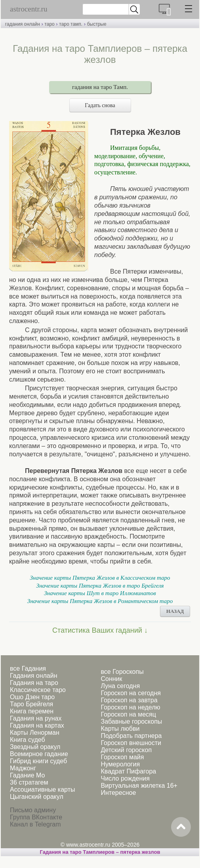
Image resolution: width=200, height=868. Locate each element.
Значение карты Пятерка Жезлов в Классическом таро (100, 578)
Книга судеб (28, 740)
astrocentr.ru (29, 9)
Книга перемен (32, 711)
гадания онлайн (23, 24)
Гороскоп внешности (131, 743)
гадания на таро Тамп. (100, 87)
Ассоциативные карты (42, 790)
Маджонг (23, 768)
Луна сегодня (120, 686)
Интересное (118, 793)
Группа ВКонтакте (36, 817)
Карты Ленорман (35, 733)
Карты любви (120, 729)
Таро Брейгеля (31, 704)
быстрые (97, 24)
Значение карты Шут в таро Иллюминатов (100, 593)
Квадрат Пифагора (128, 771)
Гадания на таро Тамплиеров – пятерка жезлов (100, 852)
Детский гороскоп (126, 750)
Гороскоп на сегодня (130, 693)
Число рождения (125, 778)
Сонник (111, 679)
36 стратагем (29, 782)
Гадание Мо (27, 775)
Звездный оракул (35, 747)
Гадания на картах (37, 725)
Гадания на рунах (36, 718)
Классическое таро (38, 690)
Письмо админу (33, 810)
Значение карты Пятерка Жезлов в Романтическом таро (100, 601)
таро (49, 24)
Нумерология (120, 764)
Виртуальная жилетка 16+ (139, 786)
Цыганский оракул (37, 797)
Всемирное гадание (39, 754)
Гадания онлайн (34, 676)
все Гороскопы (122, 672)
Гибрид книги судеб (38, 761)
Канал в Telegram (35, 824)
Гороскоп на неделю (130, 707)
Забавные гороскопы (131, 721)
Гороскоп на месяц (128, 714)
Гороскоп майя (122, 757)
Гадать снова (100, 105)
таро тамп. (71, 24)
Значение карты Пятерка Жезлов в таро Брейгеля (100, 586)
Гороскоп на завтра (129, 700)
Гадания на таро (34, 683)
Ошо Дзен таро (32, 697)
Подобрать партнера (131, 736)
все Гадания (28, 668)
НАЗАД (175, 611)
